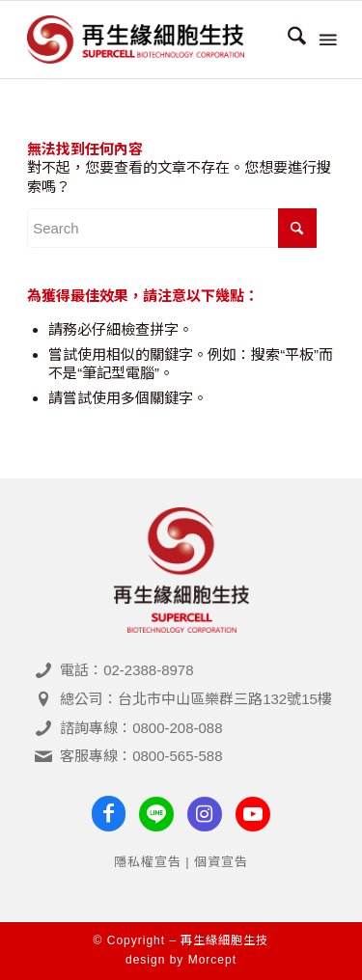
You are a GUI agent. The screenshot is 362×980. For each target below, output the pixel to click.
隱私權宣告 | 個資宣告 (181, 862)
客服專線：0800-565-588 (141, 756)
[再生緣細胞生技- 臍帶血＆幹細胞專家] (150, 40)
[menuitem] (287, 40)
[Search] (287, 40)
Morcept (212, 960)
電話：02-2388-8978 (126, 670)
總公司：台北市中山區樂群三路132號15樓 (196, 699)
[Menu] (326, 40)
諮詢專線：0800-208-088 (141, 728)
